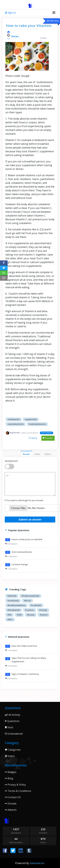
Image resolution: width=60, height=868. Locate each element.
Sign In (10, 13)
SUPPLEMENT (46, 433)
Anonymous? (11, 461)
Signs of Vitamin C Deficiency (25, 674)
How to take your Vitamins (29, 25)
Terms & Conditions (18, 791)
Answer (48, 438)
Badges (11, 772)
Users (10, 756)
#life (10, 615)
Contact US (13, 797)
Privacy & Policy (15, 785)
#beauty (31, 615)
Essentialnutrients (16, 424)
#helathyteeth (14, 610)
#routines (30, 610)
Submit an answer (30, 520)
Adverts (11, 810)
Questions (12, 721)
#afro (10, 619)
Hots (9, 727)
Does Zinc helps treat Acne (24, 646)
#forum (28, 601)
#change (43, 610)
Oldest (48, 454)
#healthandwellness (16, 605)
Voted (37, 454)
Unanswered (14, 734)
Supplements (31, 419)
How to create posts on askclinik (27, 539)
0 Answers (11, 544)
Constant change (20, 564)
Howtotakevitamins (37, 424)
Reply (33, 438)
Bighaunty (15, 433)
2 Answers (11, 556)
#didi (19, 615)
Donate (11, 803)
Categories (13, 750)
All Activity (13, 715)
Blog (9, 778)
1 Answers (11, 650)
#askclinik (12, 596)
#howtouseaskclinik (30, 596)
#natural (44, 615)
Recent (26, 454)
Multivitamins (14, 419)
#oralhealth (36, 605)
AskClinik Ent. (37, 863)
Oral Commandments (22, 552)
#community (13, 601)
